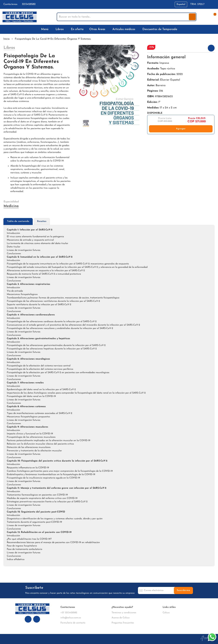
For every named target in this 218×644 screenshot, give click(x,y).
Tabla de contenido (18, 221)
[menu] (109, 29)
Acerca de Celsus (121, 618)
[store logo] (20, 17)
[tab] (18, 221)
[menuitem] (45, 29)
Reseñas (42, 221)
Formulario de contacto (73, 623)
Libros (9, 48)
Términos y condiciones (124, 613)
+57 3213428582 (69, 613)
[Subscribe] (183, 590)
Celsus (166, 613)
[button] (181, 4)
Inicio (6, 39)
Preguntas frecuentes (123, 623)
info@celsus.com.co (71, 618)
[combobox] (123, 17)
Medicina (11, 206)
